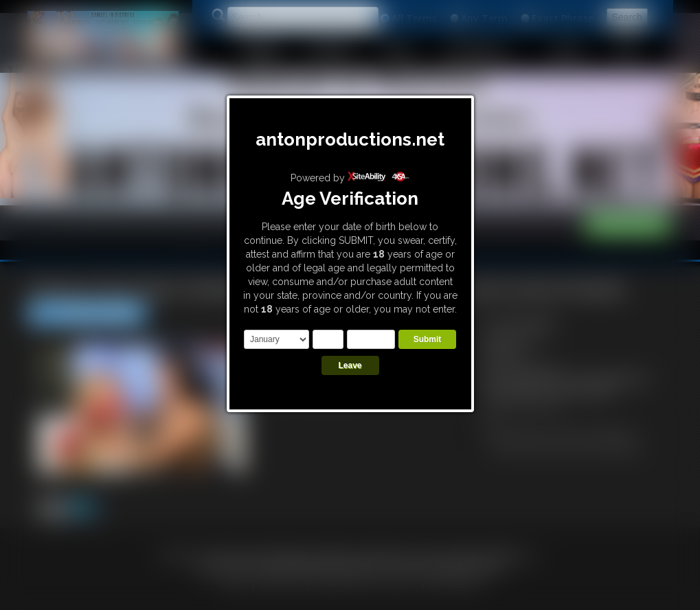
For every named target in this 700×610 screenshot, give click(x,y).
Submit (428, 339)
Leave (350, 365)
